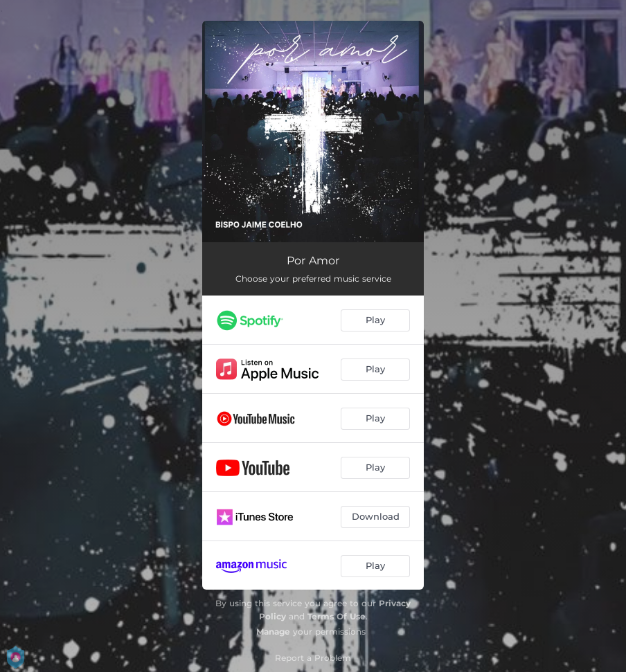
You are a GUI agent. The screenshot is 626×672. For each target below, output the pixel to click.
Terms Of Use (337, 616)
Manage (273, 632)
